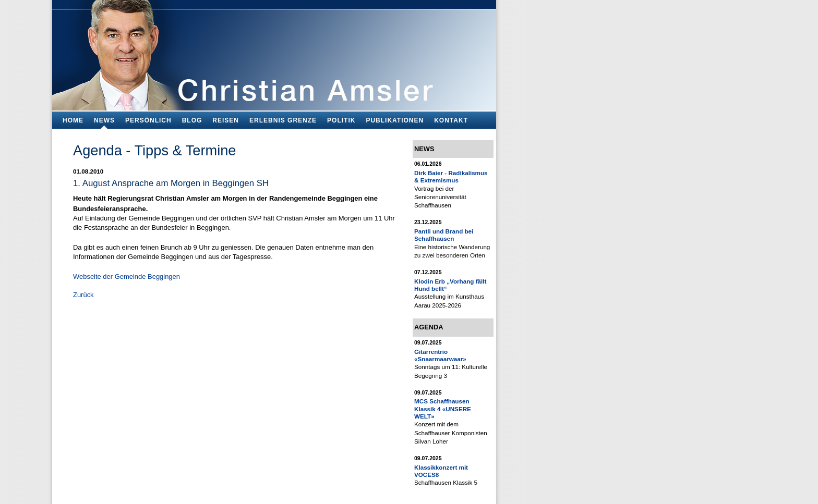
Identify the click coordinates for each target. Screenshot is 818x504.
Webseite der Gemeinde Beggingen (127, 276)
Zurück (83, 295)
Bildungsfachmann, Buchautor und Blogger (274, 52)
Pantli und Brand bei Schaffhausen (444, 235)
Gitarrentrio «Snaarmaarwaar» (440, 355)
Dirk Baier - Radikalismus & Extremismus (451, 176)
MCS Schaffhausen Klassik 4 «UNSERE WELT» (443, 409)
